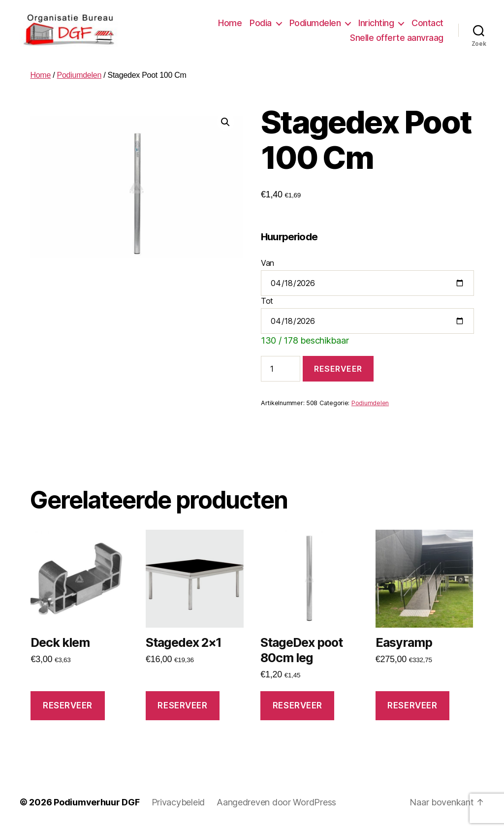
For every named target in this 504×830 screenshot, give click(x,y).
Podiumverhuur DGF (96, 802)
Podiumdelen (315, 23)
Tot (267, 301)
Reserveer (338, 369)
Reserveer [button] (68, 705)
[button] (225, 122)
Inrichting (376, 23)
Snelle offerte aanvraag (397, 38)
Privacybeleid (178, 802)
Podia (261, 23)
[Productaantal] (281, 369)
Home (230, 23)
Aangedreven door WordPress (276, 802)
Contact (427, 23)
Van (268, 263)
